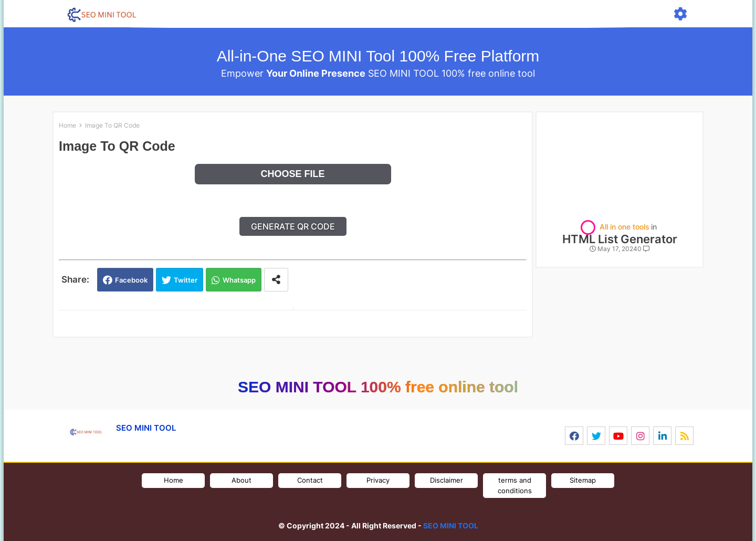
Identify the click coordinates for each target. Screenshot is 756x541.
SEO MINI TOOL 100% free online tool (378, 387)
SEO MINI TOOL (451, 526)
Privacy (378, 480)
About (241, 480)
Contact (310, 480)
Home (67, 125)
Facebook (131, 280)
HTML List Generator (620, 239)
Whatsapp (239, 280)
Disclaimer (447, 480)
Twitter (186, 280)
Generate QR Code (293, 226)
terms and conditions (515, 485)
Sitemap (583, 480)
